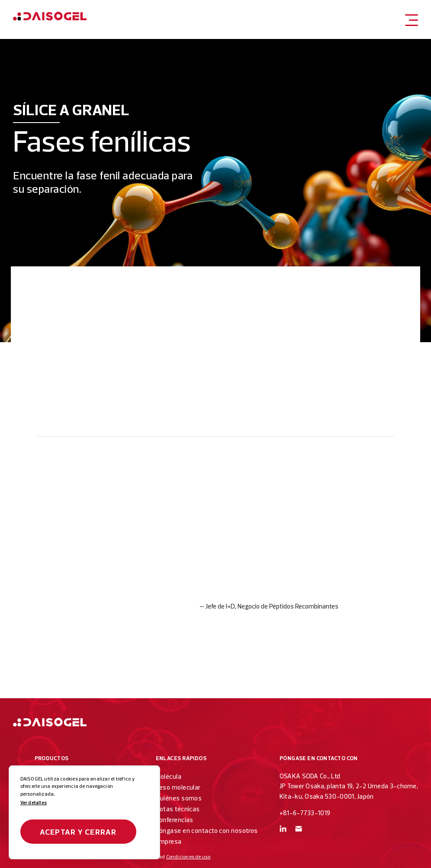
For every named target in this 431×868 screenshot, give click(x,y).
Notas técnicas (178, 809)
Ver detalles (34, 803)
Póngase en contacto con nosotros (207, 831)
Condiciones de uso (188, 857)
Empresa (169, 841)
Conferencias (175, 820)
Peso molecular (178, 787)
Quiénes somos (179, 798)
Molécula (169, 776)
